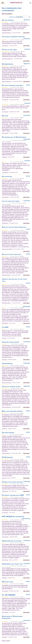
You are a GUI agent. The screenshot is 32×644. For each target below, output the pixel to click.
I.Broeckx (5, 157)
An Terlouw (5, 100)
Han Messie (5, 612)
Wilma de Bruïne (7, 383)
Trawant (4, 338)
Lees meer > (27, 33)
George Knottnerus (7, 59)
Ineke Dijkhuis (6, 453)
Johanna (4, 429)
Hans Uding (5, 172)
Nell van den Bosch (7, 249)
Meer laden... (6, 641)
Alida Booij (5, 223)
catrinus (4, 478)
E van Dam (5, 46)
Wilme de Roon (6, 275)
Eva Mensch (5, 133)
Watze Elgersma (7, 33)
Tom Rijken (5, 537)
